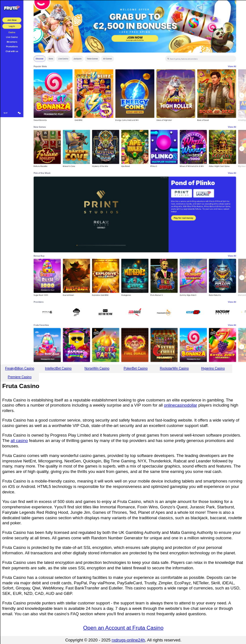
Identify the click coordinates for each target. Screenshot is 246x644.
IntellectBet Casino (58, 368)
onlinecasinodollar (181, 405)
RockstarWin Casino (174, 368)
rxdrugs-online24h (128, 640)
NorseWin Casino (97, 368)
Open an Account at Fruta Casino (123, 628)
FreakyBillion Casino (20, 368)
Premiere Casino (19, 377)
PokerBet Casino (136, 368)
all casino (19, 441)
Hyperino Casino (213, 368)
